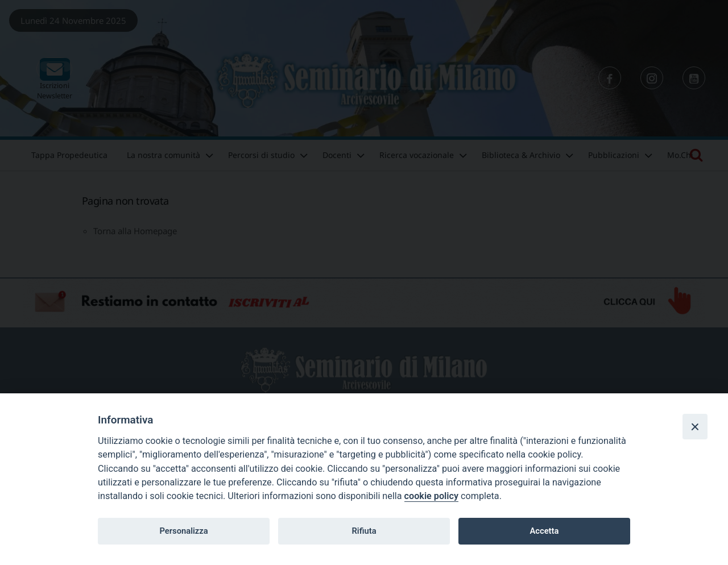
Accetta (544, 531)
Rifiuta (364, 531)
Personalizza (183, 531)
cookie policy (431, 496)
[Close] (695, 426)
